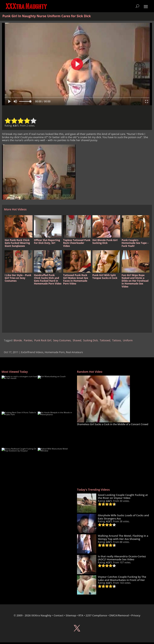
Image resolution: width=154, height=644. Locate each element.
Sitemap (71, 615)
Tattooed (105, 340)
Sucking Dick (91, 340)
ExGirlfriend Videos (32, 352)
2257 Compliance (96, 615)
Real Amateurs (74, 352)
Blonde (18, 340)
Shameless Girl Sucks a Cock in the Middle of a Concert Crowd (113, 424)
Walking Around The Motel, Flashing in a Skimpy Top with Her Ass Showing (123, 537)
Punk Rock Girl (43, 340)
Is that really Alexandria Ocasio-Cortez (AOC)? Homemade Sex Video (122, 558)
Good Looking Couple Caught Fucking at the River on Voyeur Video (123, 496)
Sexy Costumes (62, 340)
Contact (58, 615)
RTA (81, 615)
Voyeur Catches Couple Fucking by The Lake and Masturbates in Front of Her (122, 578)
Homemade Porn (55, 352)
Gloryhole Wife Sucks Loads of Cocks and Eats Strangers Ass (123, 517)
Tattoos (117, 340)
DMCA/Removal (119, 615)
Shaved (77, 340)
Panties (28, 340)
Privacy (136, 615)
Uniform (128, 340)
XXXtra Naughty (41, 615)
